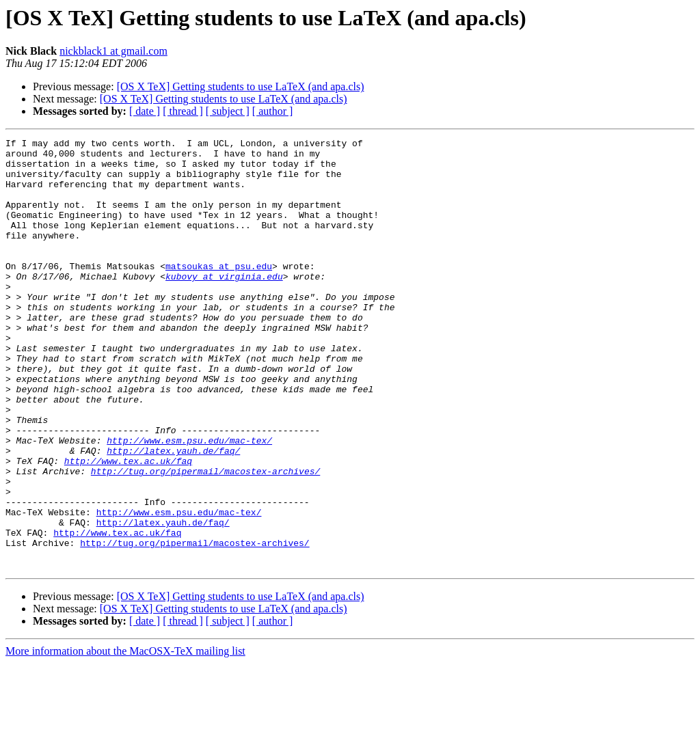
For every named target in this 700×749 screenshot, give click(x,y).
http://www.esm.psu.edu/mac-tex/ (189, 502)
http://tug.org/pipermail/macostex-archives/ (205, 539)
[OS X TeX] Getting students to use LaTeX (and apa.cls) (241, 86)
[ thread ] (183, 111)
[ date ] (145, 111)
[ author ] (273, 111)
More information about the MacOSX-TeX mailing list (125, 737)
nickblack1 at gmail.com (113, 51)
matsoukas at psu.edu (219, 292)
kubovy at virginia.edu (224, 305)
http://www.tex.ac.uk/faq (128, 526)
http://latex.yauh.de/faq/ (173, 514)
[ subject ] (228, 111)
